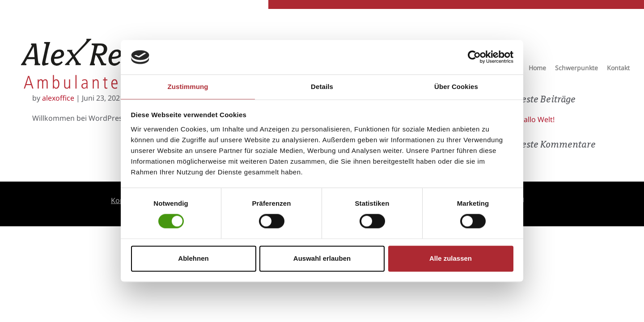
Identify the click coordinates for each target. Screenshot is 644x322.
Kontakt (618, 69)
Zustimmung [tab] (188, 87)
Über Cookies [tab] (456, 87)
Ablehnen (193, 258)
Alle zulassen (451, 258)
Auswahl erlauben (322, 258)
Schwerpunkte (576, 69)
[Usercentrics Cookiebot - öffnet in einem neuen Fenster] (474, 57)
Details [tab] (322, 87)
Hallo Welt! (536, 119)
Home (537, 69)
